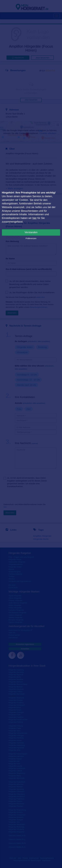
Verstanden (31, 232)
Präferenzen (31, 238)
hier (34, 218)
